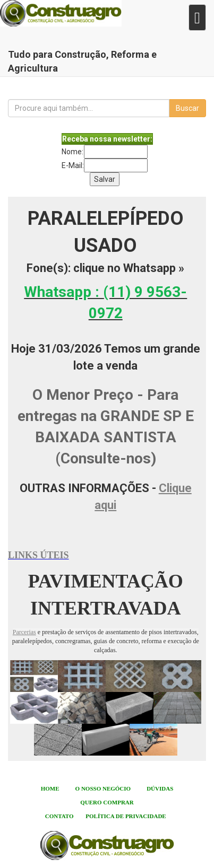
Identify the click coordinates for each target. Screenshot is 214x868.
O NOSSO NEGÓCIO (103, 788)
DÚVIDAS (160, 788)
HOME (50, 788)
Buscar (187, 108)
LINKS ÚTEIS (38, 555)
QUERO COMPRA (105, 802)
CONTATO (59, 816)
